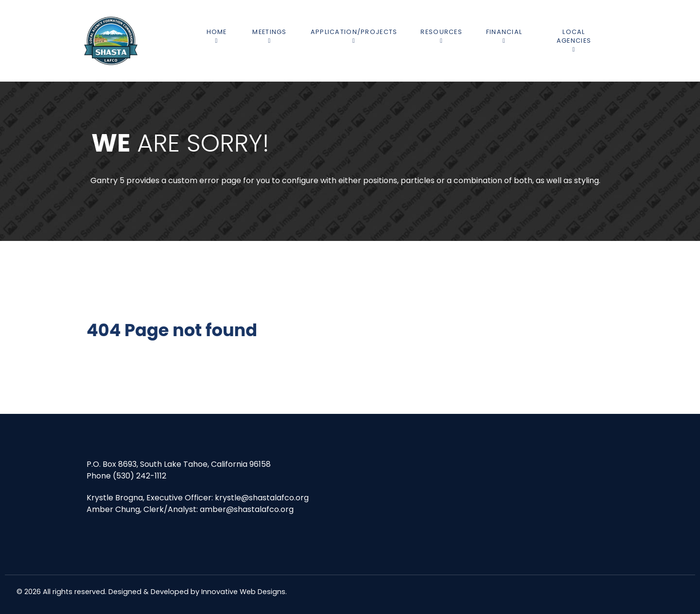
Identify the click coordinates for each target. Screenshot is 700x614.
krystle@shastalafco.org (262, 498)
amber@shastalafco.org (247, 509)
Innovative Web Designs (243, 592)
